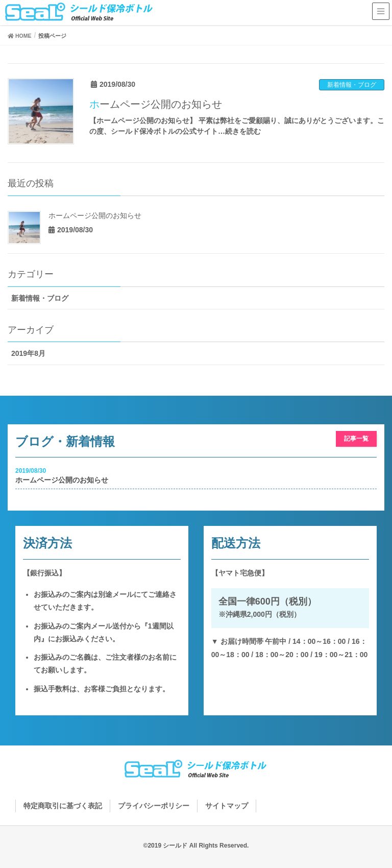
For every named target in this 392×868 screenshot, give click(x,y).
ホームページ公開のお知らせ (156, 104)
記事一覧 (356, 439)
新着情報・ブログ (352, 85)
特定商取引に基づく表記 (63, 806)
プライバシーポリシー (154, 806)
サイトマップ (227, 806)
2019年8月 (28, 353)
